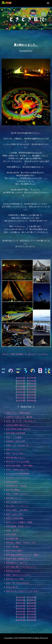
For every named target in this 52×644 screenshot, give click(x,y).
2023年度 (32, 381)
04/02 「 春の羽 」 (13, 530)
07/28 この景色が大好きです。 (18, 470)
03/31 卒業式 (11, 534)
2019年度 (32, 386)
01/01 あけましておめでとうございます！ (23, 591)
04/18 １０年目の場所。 (16, 518)
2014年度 (21, 395)
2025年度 (32, 378)
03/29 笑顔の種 (12, 539)
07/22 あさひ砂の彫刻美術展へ (18, 474)
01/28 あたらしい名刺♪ (15, 579)
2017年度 (32, 389)
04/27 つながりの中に (15, 514)
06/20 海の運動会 (13, 490)
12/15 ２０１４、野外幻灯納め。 (19, 413)
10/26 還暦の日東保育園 (16, 433)
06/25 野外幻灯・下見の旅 (16, 486)
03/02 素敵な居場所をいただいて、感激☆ (23, 555)
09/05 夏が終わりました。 (16, 458)
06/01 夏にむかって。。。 (16, 498)
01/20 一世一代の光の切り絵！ (18, 583)
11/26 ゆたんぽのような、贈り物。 (20, 417)
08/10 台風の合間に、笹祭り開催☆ (20, 466)
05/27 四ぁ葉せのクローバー (17, 502)
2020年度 (21, 386)
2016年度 (21, 392)
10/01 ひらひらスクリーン (16, 449)
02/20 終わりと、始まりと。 (17, 563)
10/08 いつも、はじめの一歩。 (18, 445)
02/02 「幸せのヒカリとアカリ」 (19, 575)
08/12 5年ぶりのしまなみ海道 (18, 462)
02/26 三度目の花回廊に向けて (18, 559)
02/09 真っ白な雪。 (14, 571)
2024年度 (21, 381)
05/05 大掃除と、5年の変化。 (18, 510)
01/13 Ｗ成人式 (12, 587)
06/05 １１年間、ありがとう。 (18, 494)
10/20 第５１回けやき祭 (16, 441)
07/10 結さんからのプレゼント (18, 478)
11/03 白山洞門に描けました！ (18, 425)
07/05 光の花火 (12, 482)
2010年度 (21, 401)
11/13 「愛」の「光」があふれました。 (22, 421)
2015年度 (32, 392)
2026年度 (21, 378)
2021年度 (32, 384)
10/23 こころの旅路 (14, 437)
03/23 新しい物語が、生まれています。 (22, 543)
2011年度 (32, 398)
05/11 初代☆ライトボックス (17, 506)
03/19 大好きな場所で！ (16, 551)
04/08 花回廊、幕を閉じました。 (19, 526)
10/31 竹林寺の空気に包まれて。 (19, 429)
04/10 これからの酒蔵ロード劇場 (19, 522)
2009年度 (32, 401)
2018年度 (21, 389)
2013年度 (32, 395)
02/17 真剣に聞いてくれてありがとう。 (22, 567)
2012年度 (21, 398)
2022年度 (21, 384)
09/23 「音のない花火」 (16, 453)
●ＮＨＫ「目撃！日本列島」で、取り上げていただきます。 (26, 354)
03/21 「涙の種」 (13, 547)
